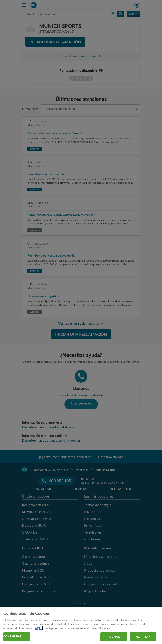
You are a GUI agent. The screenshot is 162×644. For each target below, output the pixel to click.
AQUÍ (39, 628)
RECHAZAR (143, 637)
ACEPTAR (114, 637)
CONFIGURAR (12, 636)
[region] (81, 625)
